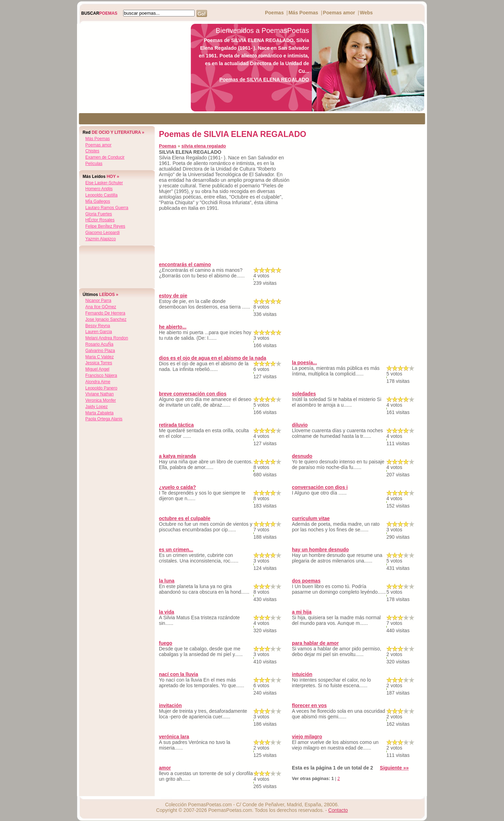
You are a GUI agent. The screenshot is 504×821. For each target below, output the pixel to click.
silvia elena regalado (204, 146)
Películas (94, 164)
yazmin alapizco (101, 239)
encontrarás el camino (185, 264)
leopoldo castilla (101, 195)
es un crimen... (176, 550)
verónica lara (174, 737)
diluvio (300, 425)
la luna (167, 581)
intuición (302, 674)
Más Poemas (303, 13)
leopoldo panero (101, 388)
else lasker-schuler (104, 183)
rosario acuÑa (99, 344)
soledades (304, 394)
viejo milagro (307, 737)
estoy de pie (173, 296)
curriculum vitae (311, 518)
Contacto (338, 810)
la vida (167, 612)
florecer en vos (309, 705)
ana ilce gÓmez (101, 307)
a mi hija (302, 612)
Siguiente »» (394, 768)
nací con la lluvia (178, 674)
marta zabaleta (100, 413)
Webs (366, 13)
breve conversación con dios (193, 394)
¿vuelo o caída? (177, 487)
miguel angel (97, 369)
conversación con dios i (320, 487)
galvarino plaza (100, 351)
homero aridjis (99, 189)
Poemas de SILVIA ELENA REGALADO (264, 80)
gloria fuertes (99, 214)
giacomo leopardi (103, 233)
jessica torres (99, 363)
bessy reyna (98, 326)
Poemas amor (339, 13)
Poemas (274, 13)
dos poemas (306, 581)
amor (165, 768)
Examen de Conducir (105, 157)
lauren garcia (99, 332)
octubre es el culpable (185, 518)
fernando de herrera (105, 313)
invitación (170, 705)
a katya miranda (177, 456)
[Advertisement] (132, 68)
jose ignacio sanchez (106, 319)
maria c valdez (100, 357)
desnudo (302, 456)
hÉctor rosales (100, 220)
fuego (166, 643)
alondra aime (98, 382)
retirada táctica (176, 425)
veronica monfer (101, 400)
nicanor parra (98, 301)
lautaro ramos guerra (107, 208)
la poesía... (304, 363)
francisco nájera (101, 375)
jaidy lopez (97, 407)
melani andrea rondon (107, 338)
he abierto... (173, 327)
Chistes (92, 151)
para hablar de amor (315, 643)
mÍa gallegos (98, 201)
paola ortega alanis (104, 419)
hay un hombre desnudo (320, 550)
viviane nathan (100, 394)
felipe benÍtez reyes (105, 226)
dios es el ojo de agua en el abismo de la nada (213, 358)
